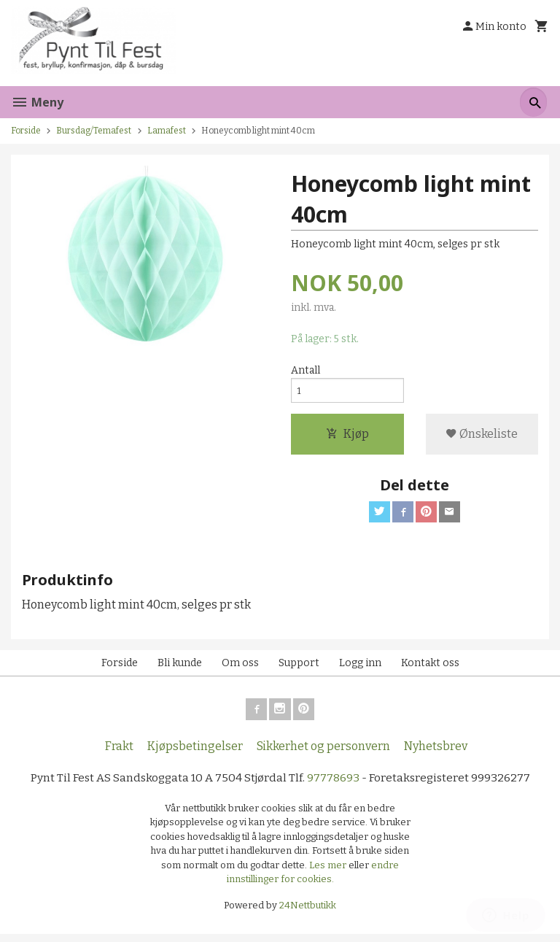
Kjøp (347, 437)
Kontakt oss (430, 669)
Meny (37, 102)
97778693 (334, 785)
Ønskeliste (482, 437)
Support (299, 669)
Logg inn (360, 669)
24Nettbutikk (308, 913)
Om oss (240, 669)
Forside (26, 131)
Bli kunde (180, 669)
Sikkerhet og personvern (323, 753)
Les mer (329, 873)
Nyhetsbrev (436, 753)
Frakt (119, 753)
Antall (306, 371)
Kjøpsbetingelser (195, 753)
